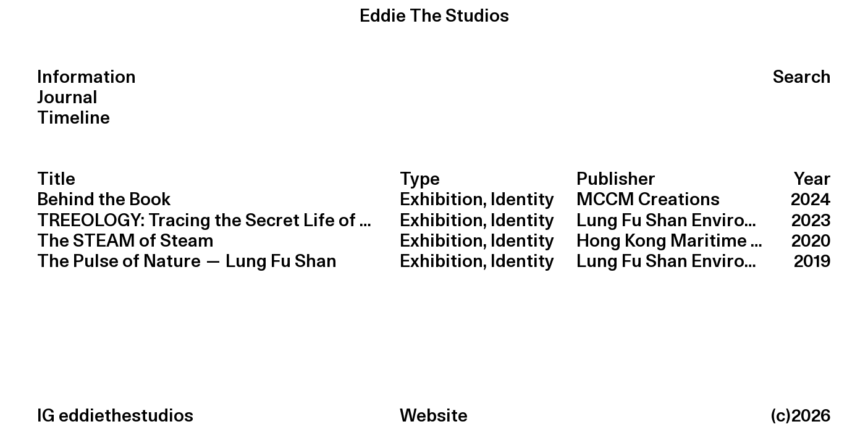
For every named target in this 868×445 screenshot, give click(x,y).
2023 (811, 221)
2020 (811, 241)
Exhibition (441, 200)
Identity (522, 200)
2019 (812, 262)
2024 (811, 200)
